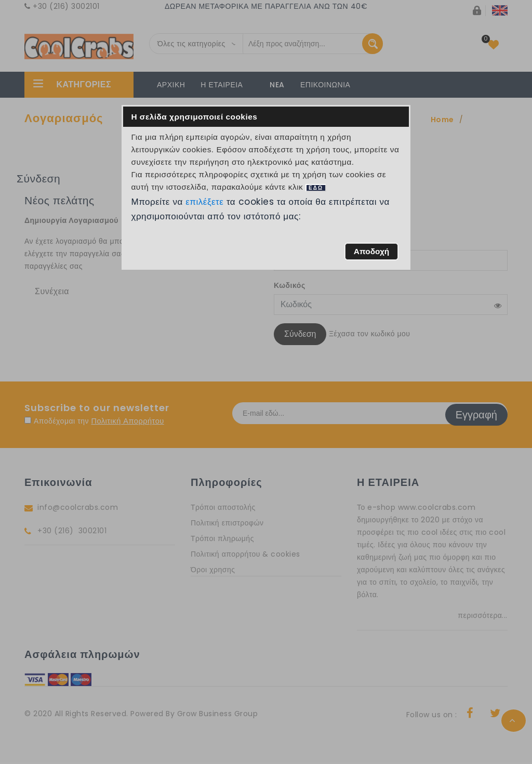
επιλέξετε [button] (205, 202)
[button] (371, 252)
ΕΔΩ (316, 188)
